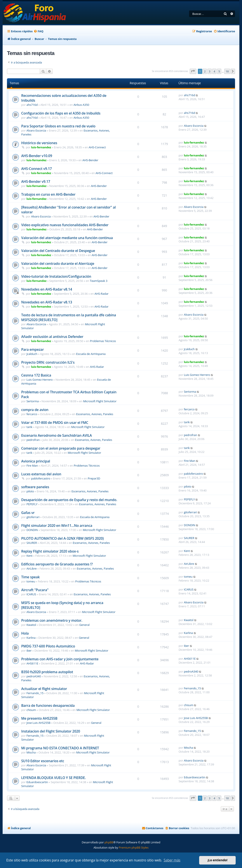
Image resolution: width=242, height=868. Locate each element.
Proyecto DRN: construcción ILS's (48, 362)
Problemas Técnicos (103, 341)
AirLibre (32, 568)
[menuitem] (38, 31)
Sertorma (33, 401)
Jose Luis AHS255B (38, 723)
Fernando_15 (35, 693)
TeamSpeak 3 (99, 281)
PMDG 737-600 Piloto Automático (48, 646)
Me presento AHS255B (39, 718)
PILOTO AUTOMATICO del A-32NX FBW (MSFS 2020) (63, 538)
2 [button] (205, 71)
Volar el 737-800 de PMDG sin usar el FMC (55, 423)
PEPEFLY (32, 504)
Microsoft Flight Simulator (100, 401)
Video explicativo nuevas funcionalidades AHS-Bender (65, 225)
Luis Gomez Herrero (40, 380)
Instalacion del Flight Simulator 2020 (51, 731)
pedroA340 (34, 676)
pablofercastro (41, 478)
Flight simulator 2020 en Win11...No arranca (57, 526)
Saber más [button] (172, 860)
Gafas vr (28, 513)
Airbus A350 (81, 105)
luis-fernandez (41, 147)
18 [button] (227, 71)
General (84, 625)
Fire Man (32, 466)
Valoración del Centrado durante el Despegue (58, 251)
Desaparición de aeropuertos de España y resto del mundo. (69, 500)
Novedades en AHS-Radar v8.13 (47, 302)
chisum (31, 710)
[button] (193, 71)
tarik (29, 427)
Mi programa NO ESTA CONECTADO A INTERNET (60, 748)
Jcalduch (32, 354)
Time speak (30, 577)
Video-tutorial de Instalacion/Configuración (56, 276)
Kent (29, 556)
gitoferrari (33, 517)
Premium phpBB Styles (134, 847)
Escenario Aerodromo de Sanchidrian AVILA (57, 435)
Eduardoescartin (37, 782)
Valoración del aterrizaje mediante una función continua (67, 238)
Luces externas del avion (41, 474)
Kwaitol (31, 625)
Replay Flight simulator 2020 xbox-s (50, 551)
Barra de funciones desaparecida (48, 705)
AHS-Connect (97, 147)
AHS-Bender (90, 160)
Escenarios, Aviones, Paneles (95, 414)
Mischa (31, 752)
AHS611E (32, 663)
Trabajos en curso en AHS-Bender (48, 194)
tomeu (31, 581)
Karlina (31, 638)
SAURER (32, 543)
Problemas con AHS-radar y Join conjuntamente (60, 659)
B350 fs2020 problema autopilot (47, 672)
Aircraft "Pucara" (35, 590)
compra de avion (35, 410)
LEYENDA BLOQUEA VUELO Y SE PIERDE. (54, 778)
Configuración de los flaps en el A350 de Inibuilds (61, 113)
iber (29, 651)
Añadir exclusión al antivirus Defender (52, 337)
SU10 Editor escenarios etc (43, 761)
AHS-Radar (101, 294)
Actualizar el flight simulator (44, 689)
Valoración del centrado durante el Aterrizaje (58, 264)
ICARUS (31, 594)
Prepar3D (94, 478)
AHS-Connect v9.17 (37, 169)
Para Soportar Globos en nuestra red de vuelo (58, 126)
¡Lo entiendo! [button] (217, 860)
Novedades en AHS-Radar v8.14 (47, 289)
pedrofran (33, 440)
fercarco (32, 414)
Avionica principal (36, 461)
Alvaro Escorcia (36, 130)
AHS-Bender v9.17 (36, 181)
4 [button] (214, 71)
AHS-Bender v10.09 (37, 156)
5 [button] (219, 71)
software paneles (35, 487)
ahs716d (32, 105)
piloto (30, 491)
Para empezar (32, 349)
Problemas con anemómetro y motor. (52, 620)
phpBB (109, 842)
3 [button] (210, 71)
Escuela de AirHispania (91, 354)
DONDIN (32, 530)
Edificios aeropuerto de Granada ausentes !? (57, 564)
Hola (25, 633)
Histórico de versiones (39, 143)
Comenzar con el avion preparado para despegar (61, 448)
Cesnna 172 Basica (36, 375)
